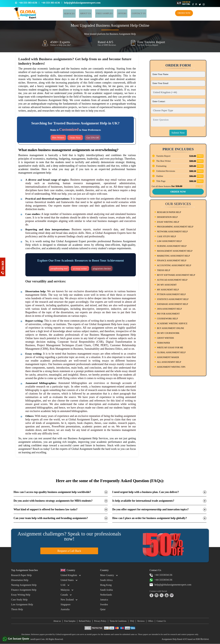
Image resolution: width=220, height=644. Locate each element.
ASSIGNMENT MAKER (168, 357)
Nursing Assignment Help (24, 585)
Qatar (103, 609)
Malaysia (65, 590)
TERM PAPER (163, 343)
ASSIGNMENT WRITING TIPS (171, 367)
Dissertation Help (20, 580)
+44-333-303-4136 (28, 3)
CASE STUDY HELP (166, 236)
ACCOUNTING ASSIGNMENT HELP (174, 265)
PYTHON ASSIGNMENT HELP (171, 294)
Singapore (65, 604)
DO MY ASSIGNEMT (167, 285)
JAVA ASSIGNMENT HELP (169, 309)
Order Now (184, 13)
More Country (107, 575)
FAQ (133, 621)
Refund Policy (83, 621)
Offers (115, 13)
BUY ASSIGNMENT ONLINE (170, 328)
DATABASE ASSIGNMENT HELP (172, 304)
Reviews (143, 621)
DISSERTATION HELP (167, 217)
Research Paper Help (21, 575)
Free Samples (99, 13)
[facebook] (151, 595)
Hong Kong (106, 585)
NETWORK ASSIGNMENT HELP (172, 232)
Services (68, 14)
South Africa (106, 580)
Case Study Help (19, 600)
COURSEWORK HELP (167, 319)
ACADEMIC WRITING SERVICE (172, 324)
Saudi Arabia (106, 590)
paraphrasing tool (59, 268)
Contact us (130, 13)
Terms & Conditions (118, 621)
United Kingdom (69, 575)
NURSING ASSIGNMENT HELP (172, 246)
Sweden (104, 604)
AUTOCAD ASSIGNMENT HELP (172, 280)
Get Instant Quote (16, 639)
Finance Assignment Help (24, 590)
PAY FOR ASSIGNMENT (168, 314)
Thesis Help (17, 609)
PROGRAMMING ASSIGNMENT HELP (175, 227)
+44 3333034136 (161, 575)
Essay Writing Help (21, 595)
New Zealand (67, 600)
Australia (65, 609)
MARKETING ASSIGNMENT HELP (173, 256)
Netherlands (106, 595)
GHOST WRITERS (165, 338)
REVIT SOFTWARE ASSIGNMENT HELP (176, 275)
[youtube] (167, 595)
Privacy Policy (99, 621)
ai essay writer (80, 268)
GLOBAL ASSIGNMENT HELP (171, 352)
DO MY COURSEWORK (168, 333)
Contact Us (165, 621)
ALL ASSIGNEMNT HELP (169, 362)
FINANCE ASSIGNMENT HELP (172, 261)
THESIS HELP (163, 270)
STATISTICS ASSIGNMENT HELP (173, 299)
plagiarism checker (102, 268)
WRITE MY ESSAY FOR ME (170, 348)
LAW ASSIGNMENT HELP (169, 241)
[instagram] (157, 595)
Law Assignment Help (22, 604)
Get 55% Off (93, 138)
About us (53, 621)
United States (67, 580)
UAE (63, 585)
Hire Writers (58, 138)
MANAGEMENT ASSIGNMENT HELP (175, 251)
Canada (64, 595)
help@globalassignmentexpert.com (82, 3)
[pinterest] (172, 595)
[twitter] (162, 595)
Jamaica (104, 600)
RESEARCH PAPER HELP (169, 212)
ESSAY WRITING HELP (168, 222)
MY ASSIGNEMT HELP (168, 290)
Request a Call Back (69, 551)
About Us (82, 13)
